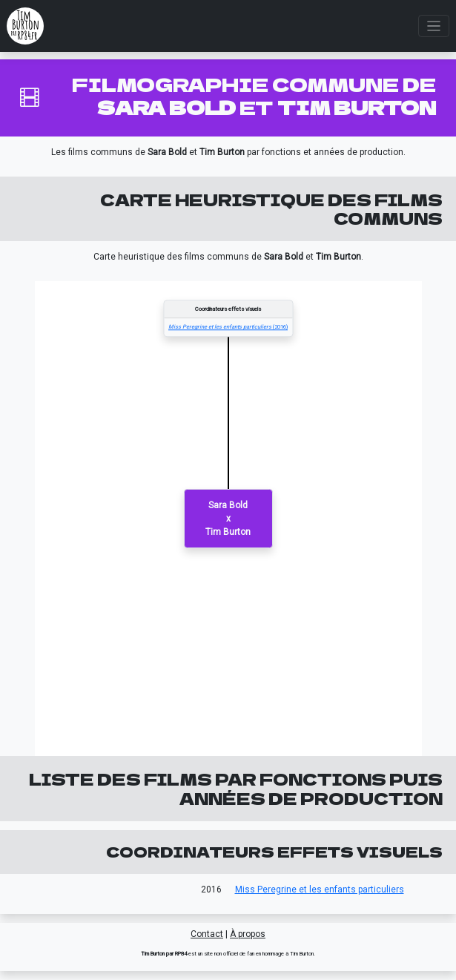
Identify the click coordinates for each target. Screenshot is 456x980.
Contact (207, 934)
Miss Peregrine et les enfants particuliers (320, 889)
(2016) (228, 328)
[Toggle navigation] (434, 26)
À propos (248, 934)
